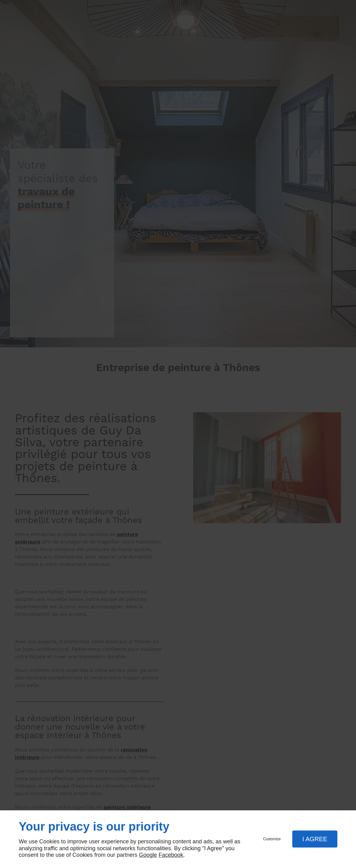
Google (148, 855)
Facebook (171, 855)
